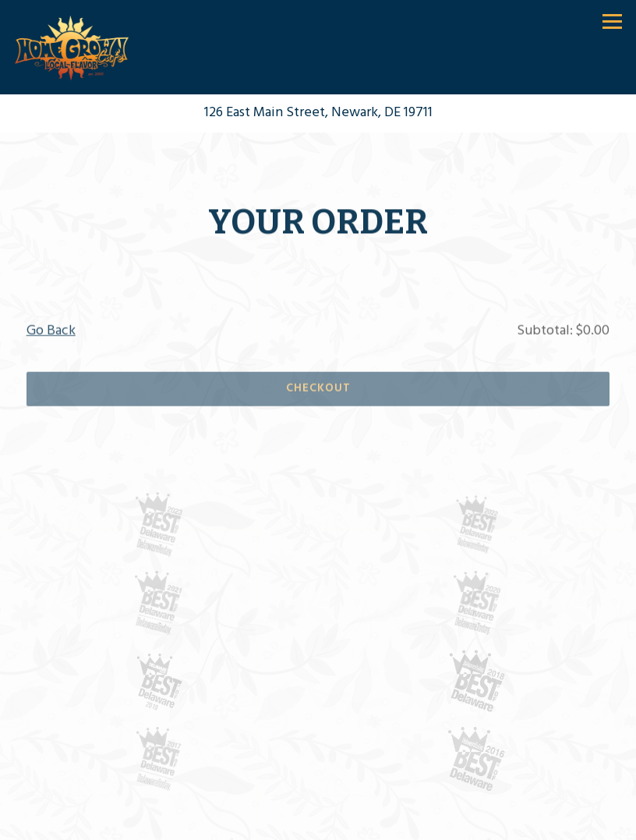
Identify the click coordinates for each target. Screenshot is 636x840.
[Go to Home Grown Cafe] (318, 113)
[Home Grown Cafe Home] (73, 48)
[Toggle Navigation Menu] (612, 21)
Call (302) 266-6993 (318, 822)
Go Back (51, 333)
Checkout (318, 390)
